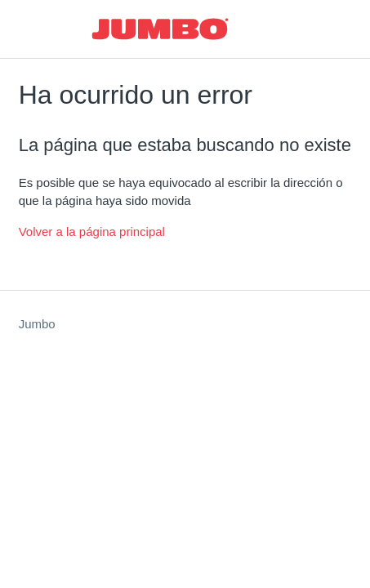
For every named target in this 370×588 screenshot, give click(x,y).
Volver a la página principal (92, 232)
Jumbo (37, 324)
